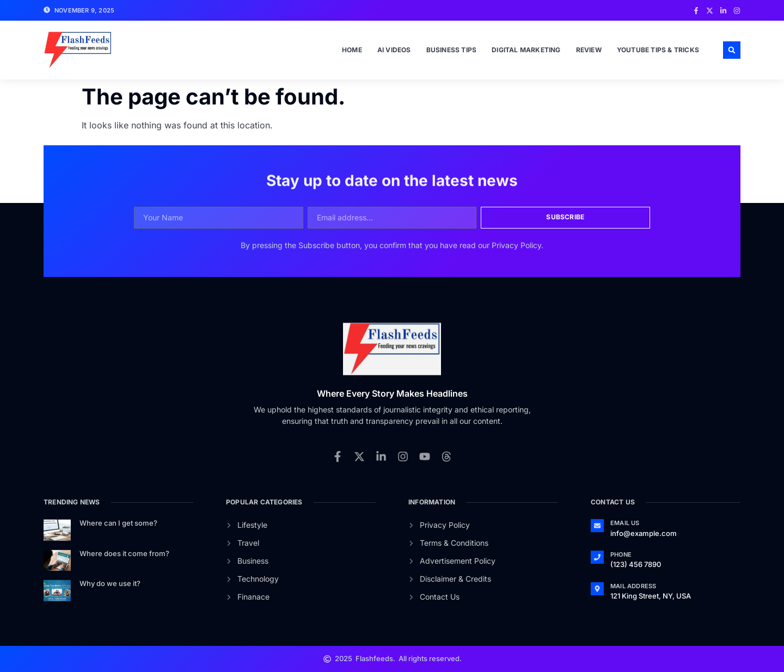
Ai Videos (394, 50)
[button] (732, 50)
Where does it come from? (124, 553)
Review (589, 50)
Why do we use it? (110, 583)
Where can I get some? (118, 523)
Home (352, 50)
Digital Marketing (526, 50)
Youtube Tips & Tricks (658, 50)
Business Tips (452, 50)
